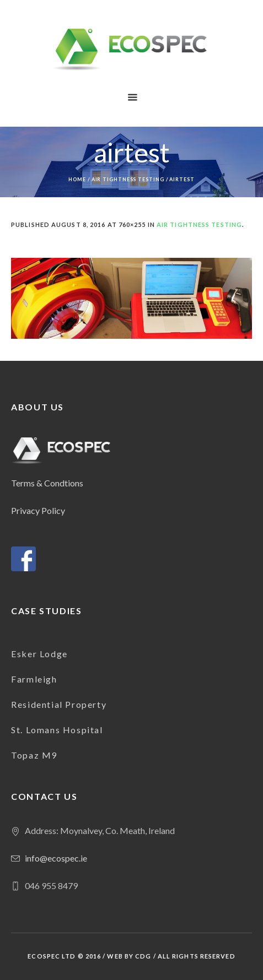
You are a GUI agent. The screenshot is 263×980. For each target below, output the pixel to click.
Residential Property (59, 704)
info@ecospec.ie (56, 858)
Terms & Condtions (47, 483)
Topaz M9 (34, 755)
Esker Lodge (39, 654)
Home (77, 179)
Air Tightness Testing (128, 179)
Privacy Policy (38, 510)
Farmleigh (34, 679)
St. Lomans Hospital (57, 730)
